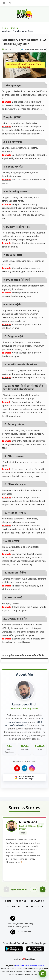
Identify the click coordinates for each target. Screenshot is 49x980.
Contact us (37, 901)
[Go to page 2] (15, 890)
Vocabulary (20, 655)
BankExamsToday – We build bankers (29, 966)
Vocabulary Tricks (35, 655)
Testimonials (14, 907)
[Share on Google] (33, 49)
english (10, 655)
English (14, 28)
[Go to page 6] (25, 890)
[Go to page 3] (18, 890)
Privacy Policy (35, 907)
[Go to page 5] (23, 890)
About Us (21, 901)
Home (5, 28)
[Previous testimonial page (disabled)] (6, 890)
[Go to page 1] (12, 890)
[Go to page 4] (20, 890)
